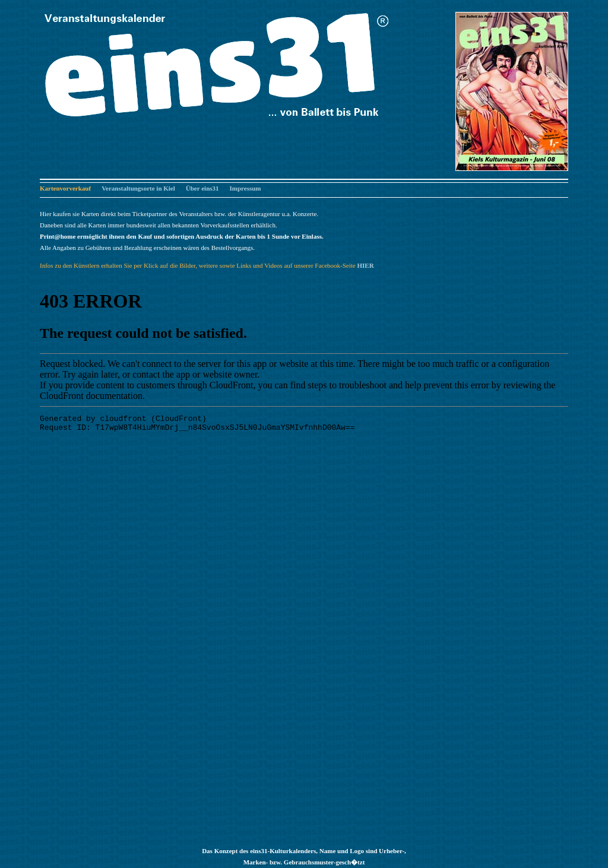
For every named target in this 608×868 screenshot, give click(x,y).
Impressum (246, 188)
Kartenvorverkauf (65, 188)
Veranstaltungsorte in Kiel (138, 188)
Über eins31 (202, 188)
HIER (365, 265)
